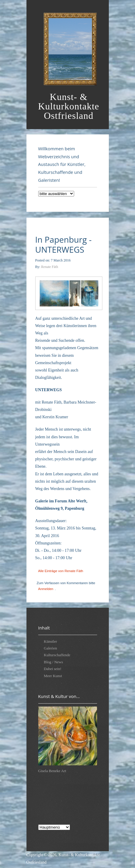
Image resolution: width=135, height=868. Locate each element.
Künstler (50, 641)
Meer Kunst (53, 676)
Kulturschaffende (57, 655)
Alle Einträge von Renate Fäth (61, 571)
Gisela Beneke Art (52, 771)
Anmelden (46, 589)
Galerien (50, 648)
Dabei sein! (53, 669)
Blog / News (53, 662)
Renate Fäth (50, 267)
